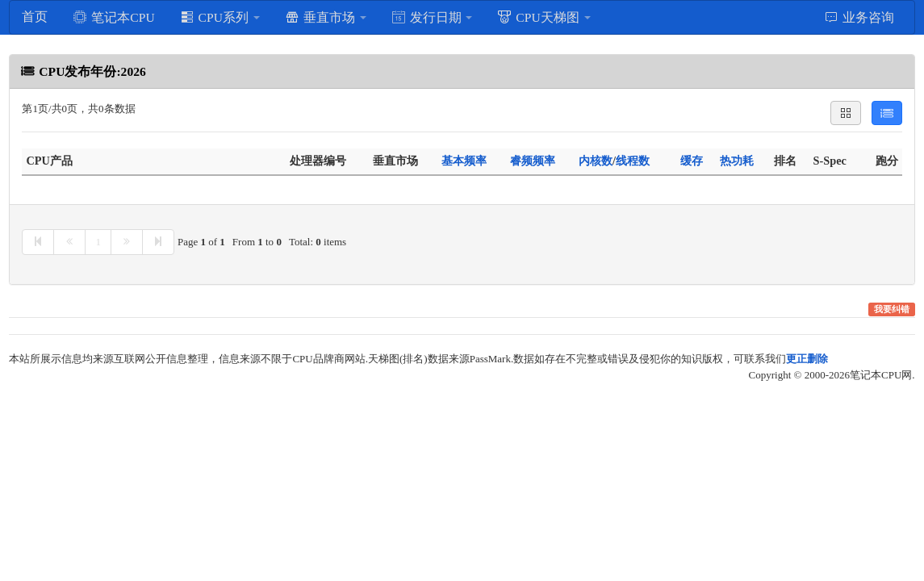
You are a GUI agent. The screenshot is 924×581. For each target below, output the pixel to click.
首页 (35, 17)
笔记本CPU (113, 17)
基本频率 (464, 161)
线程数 (633, 161)
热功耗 (737, 161)
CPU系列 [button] (220, 17)
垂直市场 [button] (326, 17)
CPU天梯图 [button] (544, 17)
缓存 (692, 161)
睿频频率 (533, 161)
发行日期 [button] (432, 17)
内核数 (596, 161)
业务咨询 (859, 17)
